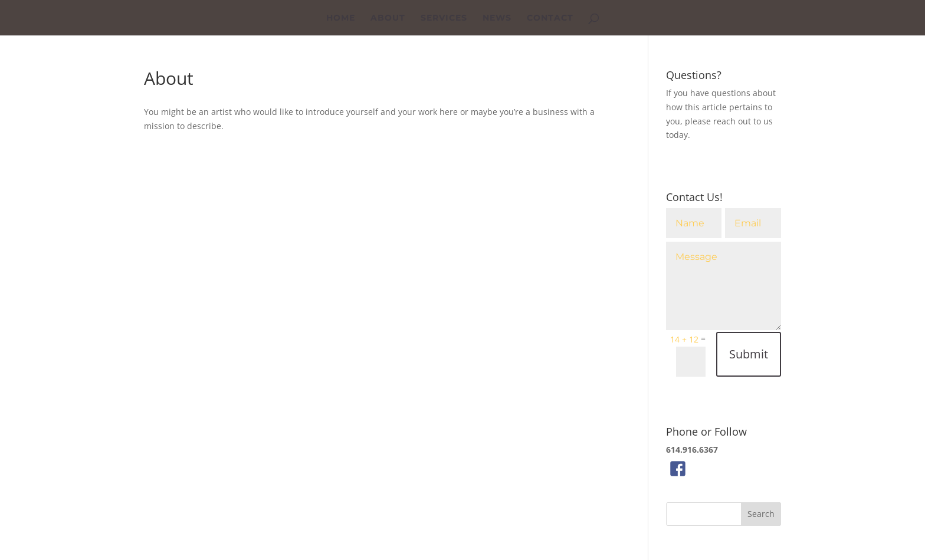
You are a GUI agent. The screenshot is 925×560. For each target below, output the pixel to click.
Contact (550, 18)
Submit (749, 354)
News (497, 18)
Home (341, 18)
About (388, 18)
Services (444, 18)
